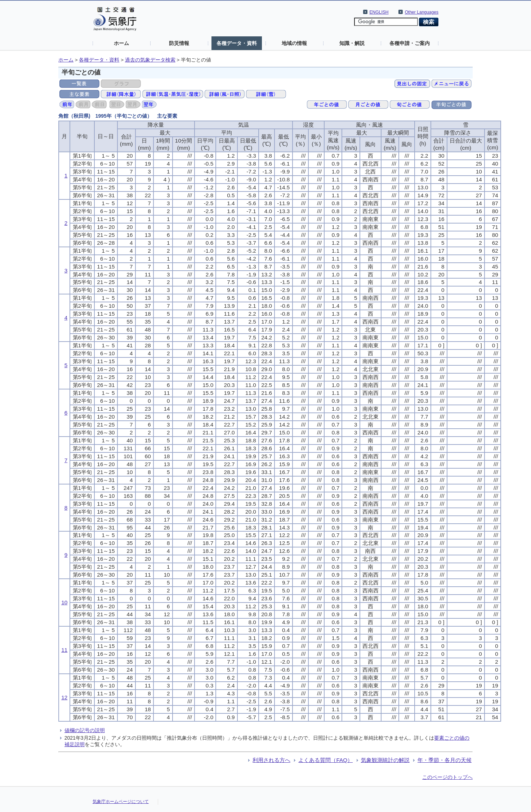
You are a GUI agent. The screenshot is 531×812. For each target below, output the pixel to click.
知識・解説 (352, 43)
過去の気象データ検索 (150, 60)
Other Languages (422, 12)
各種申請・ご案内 (410, 43)
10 (64, 602)
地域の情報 (294, 43)
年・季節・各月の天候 (445, 760)
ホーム (121, 43)
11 (64, 650)
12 (64, 697)
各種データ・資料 (237, 43)
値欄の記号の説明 (85, 730)
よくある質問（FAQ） (325, 760)
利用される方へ (271, 760)
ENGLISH (379, 12)
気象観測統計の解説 (385, 760)
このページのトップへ (447, 777)
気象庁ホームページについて (121, 802)
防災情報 (179, 43)
